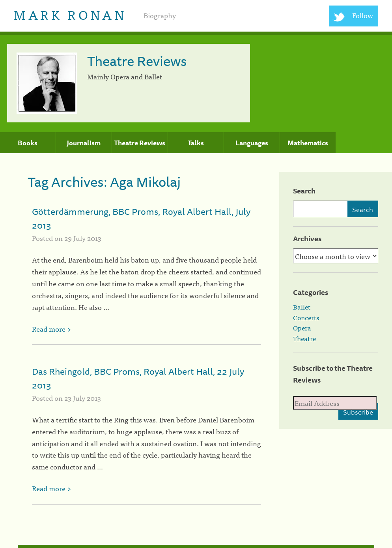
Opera (302, 328)
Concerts (306, 317)
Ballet (302, 307)
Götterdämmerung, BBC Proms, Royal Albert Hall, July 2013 (141, 218)
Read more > (51, 329)
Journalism (84, 143)
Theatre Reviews (140, 143)
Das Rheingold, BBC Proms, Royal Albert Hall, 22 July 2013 (138, 378)
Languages (252, 143)
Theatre (304, 338)
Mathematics (308, 143)
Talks (196, 143)
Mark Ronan (70, 14)
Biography (160, 15)
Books (28, 143)
